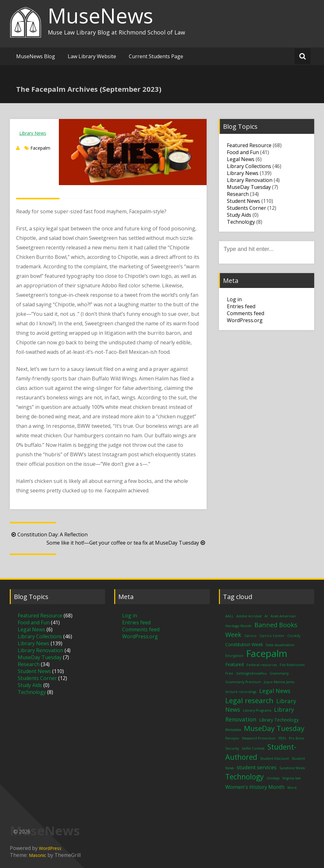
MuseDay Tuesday (249, 187)
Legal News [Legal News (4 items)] (275, 691)
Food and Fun (243, 152)
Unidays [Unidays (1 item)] (273, 778)
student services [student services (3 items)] (257, 767)
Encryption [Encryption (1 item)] (234, 656)
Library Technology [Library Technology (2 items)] (279, 720)
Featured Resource (249, 145)
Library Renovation (250, 180)
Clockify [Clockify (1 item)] (294, 636)
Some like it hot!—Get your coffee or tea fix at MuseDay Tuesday (127, 543)
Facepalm (40, 148)
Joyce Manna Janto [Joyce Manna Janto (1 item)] (279, 682)
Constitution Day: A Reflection (49, 534)
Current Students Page (156, 56)
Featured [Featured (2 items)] (234, 664)
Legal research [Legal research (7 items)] (249, 700)
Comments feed (246, 313)
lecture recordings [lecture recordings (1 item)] (241, 692)
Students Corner (246, 208)
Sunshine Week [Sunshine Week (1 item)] (292, 768)
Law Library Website (92, 56)
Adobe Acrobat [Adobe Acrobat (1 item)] (249, 616)
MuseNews (100, 16)
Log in (234, 299)
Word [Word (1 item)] (292, 788)
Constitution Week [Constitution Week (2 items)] (244, 644)
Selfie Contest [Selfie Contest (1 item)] (253, 748)
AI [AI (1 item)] (266, 616)
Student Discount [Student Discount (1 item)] (274, 759)
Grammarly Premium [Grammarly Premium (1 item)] (243, 682)
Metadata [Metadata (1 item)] (233, 730)
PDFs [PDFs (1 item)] (282, 738)
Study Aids (239, 215)
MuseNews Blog (36, 56)
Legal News (241, 159)
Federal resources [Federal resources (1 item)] (262, 665)
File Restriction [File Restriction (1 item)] (292, 665)
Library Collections (249, 166)
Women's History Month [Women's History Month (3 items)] (255, 787)
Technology (241, 222)
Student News (243, 201)
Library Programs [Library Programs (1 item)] (257, 710)
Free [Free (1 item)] (229, 673)
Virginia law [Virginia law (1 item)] (291, 778)
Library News (33, 133)
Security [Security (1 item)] (232, 748)
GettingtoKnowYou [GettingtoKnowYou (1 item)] (251, 673)
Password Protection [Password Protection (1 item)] (259, 738)
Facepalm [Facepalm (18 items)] (267, 653)
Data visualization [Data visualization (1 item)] (280, 645)
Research (238, 194)
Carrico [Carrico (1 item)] (250, 636)
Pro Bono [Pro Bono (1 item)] (297, 738)
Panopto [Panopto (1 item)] (232, 738)
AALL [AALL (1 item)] (229, 616)
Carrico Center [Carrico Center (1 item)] (272, 636)
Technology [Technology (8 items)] (245, 777)
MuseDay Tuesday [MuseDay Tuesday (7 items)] (274, 728)
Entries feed (241, 306)
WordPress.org (245, 320)
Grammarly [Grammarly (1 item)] (279, 673)
